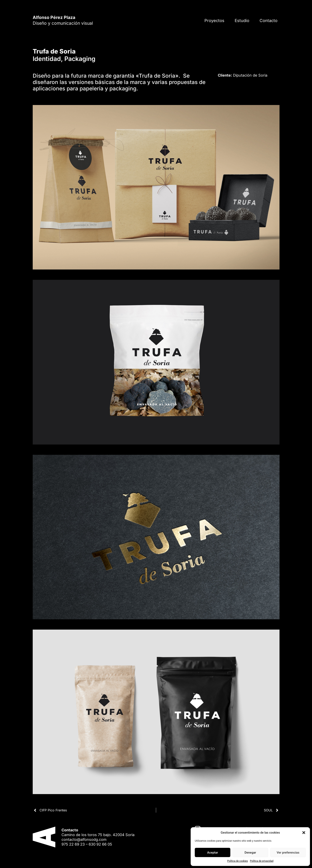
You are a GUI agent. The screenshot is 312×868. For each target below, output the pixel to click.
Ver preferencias (288, 853)
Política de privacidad (262, 861)
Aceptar (213, 853)
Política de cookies (238, 861)
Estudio (242, 21)
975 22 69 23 (73, 844)
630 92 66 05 (100, 844)
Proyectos (214, 21)
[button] (304, 833)
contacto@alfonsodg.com (84, 839)
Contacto (269, 21)
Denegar (250, 853)
